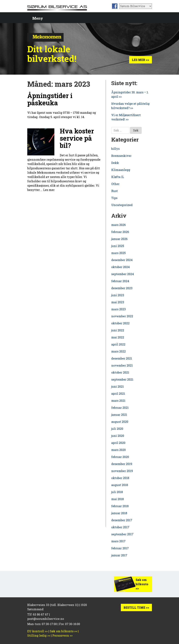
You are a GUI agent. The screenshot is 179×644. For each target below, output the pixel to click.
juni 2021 (117, 386)
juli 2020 (117, 429)
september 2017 (122, 534)
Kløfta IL (118, 177)
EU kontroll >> (37, 631)
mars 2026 (118, 225)
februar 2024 (120, 281)
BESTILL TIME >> (136, 607)
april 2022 (118, 344)
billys (115, 149)
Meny (38, 18)
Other (115, 184)
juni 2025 (118, 246)
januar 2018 (119, 513)
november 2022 (122, 316)
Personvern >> (62, 635)
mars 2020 (118, 450)
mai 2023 (118, 302)
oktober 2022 (120, 323)
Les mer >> (141, 60)
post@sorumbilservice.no (46, 619)
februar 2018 (120, 506)
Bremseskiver (121, 156)
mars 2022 (118, 351)
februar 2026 (120, 232)
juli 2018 (117, 492)
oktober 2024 (120, 267)
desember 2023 (122, 288)
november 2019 (122, 471)
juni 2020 (118, 436)
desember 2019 (122, 464)
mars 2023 (118, 309)
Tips (114, 198)
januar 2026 (119, 239)
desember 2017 (122, 520)
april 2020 (118, 443)
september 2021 (122, 379)
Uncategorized (122, 205)
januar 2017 (119, 555)
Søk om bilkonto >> (142, 584)
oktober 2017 (120, 527)
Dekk (115, 163)
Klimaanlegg (121, 170)
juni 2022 (118, 330)
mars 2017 (118, 541)
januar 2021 (119, 415)
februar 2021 (120, 408)
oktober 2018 (120, 478)
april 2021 (118, 393)
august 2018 (120, 485)
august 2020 (120, 422)
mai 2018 (117, 499)
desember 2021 (122, 358)
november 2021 (122, 365)
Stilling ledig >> (39, 635)
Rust (115, 191)
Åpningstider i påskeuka (50, 99)
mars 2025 (118, 253)
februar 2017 (120, 548)
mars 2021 (118, 401)
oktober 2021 (120, 372)
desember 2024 (122, 260)
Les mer (49, 190)
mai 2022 (118, 337)
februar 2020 (120, 457)
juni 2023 (118, 295)
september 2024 (123, 274)
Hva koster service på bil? (77, 138)
